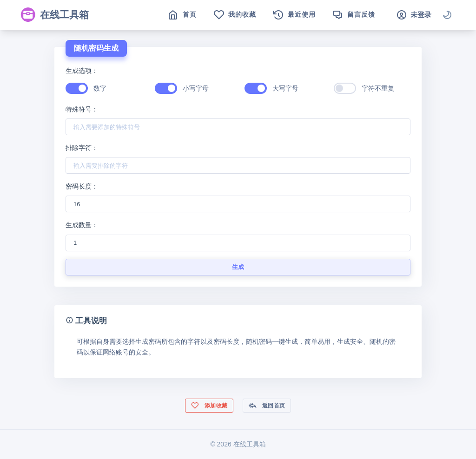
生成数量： (82, 225)
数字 (100, 88)
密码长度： (82, 186)
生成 (238, 267)
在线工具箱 (54, 15)
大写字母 (285, 88)
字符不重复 (378, 88)
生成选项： (82, 71)
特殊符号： (82, 109)
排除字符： (82, 148)
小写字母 (196, 88)
